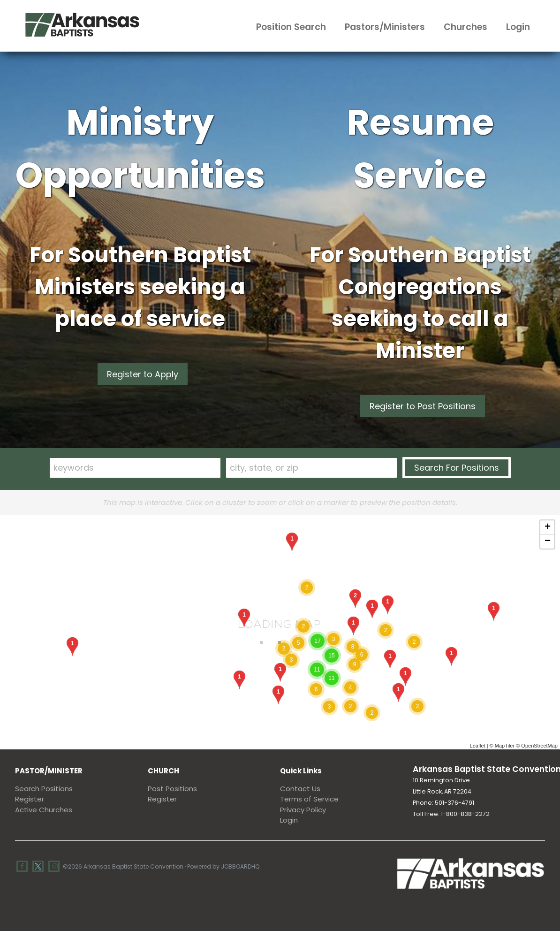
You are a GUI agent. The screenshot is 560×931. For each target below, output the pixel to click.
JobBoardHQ (240, 866)
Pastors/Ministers (385, 27)
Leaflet (478, 746)
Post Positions (172, 789)
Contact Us (300, 789)
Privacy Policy (303, 810)
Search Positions (44, 789)
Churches (465, 27)
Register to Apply (143, 374)
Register (30, 799)
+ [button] (548, 527)
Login (518, 27)
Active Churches (44, 810)
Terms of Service (309, 799)
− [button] (548, 542)
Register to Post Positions (423, 406)
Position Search (291, 27)
